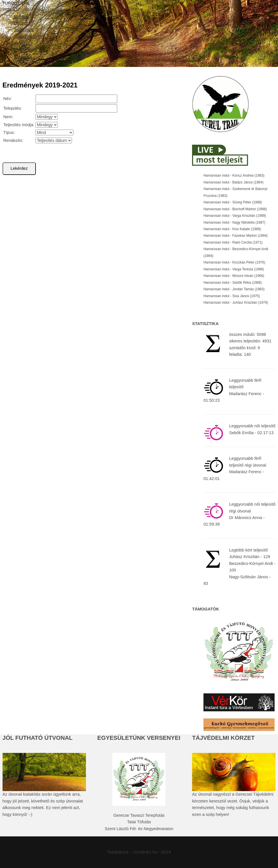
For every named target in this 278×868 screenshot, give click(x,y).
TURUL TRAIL (16, 3)
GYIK (19, 63)
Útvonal (21, 23)
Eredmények (26, 50)
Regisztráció (25, 36)
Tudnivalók (24, 30)
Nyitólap (21, 17)
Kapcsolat (23, 57)
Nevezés (22, 43)
